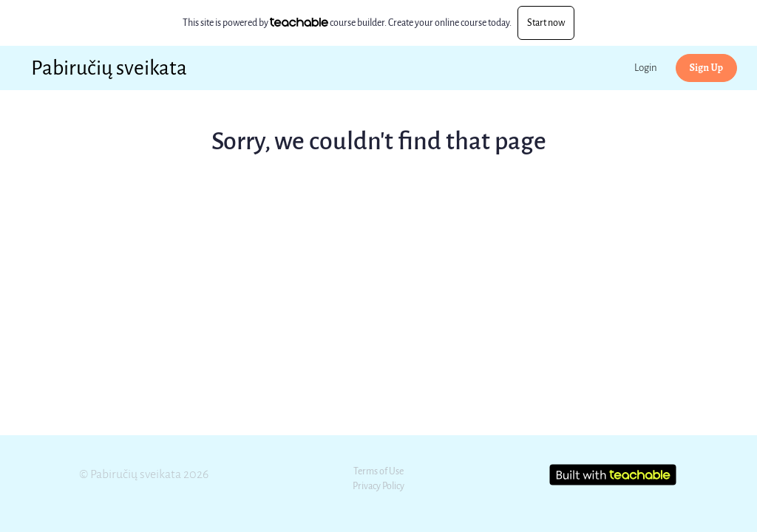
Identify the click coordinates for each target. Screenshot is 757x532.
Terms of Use (378, 471)
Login (646, 68)
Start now (546, 23)
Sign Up (706, 68)
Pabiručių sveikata (109, 68)
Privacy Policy (378, 486)
